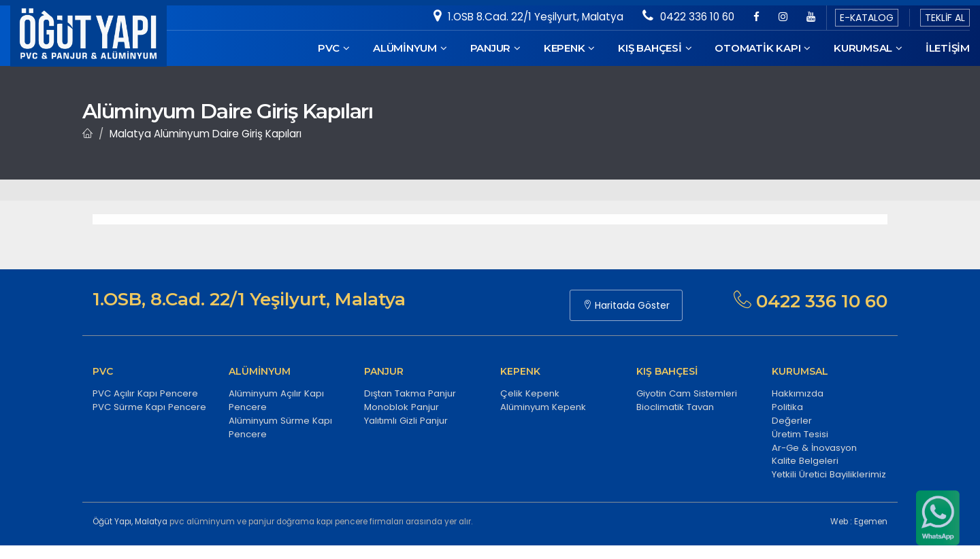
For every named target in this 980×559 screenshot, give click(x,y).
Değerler (792, 421)
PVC (334, 48)
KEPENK (569, 48)
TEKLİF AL (945, 18)
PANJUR (495, 48)
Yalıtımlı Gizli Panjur (406, 421)
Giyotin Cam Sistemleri (687, 393)
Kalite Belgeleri (805, 461)
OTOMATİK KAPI (763, 48)
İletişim (948, 48)
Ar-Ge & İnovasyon (814, 448)
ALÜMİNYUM (410, 48)
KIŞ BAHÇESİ (655, 48)
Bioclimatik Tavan (675, 407)
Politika (787, 407)
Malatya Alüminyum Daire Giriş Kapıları (206, 134)
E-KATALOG (867, 18)
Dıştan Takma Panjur (410, 393)
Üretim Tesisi (800, 434)
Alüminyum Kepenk (543, 407)
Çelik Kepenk (530, 393)
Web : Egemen (859, 522)
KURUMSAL (868, 48)
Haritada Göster (626, 305)
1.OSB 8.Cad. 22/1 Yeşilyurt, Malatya (528, 16)
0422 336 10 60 (688, 16)
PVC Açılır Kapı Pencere (145, 393)
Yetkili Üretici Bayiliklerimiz (829, 474)
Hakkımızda (798, 393)
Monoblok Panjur (402, 407)
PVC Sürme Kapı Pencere (149, 407)
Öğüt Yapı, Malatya (130, 522)
